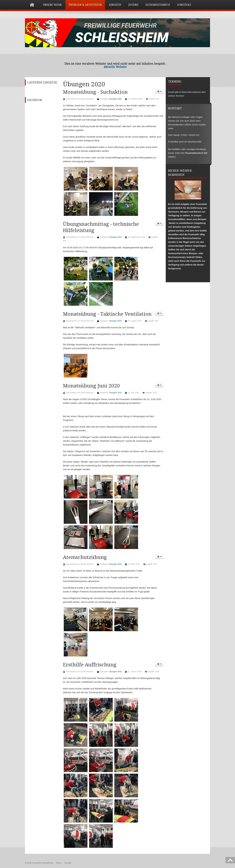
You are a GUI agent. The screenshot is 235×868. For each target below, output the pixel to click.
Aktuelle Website (115, 67)
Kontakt (68, 863)
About (59, 863)
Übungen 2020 (115, 99)
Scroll (230, 860)
